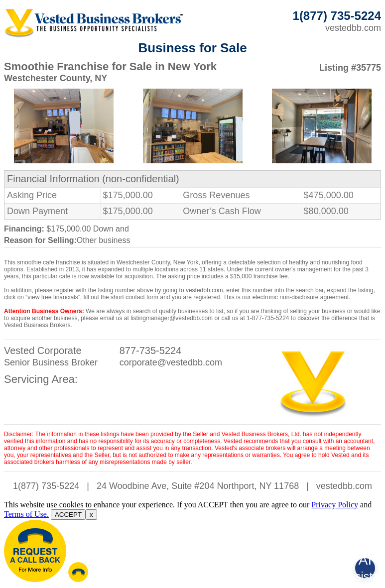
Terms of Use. (26, 514)
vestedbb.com (353, 28)
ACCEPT (68, 515)
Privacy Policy (335, 505)
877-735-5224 (151, 351)
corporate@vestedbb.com (171, 362)
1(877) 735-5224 (46, 486)
